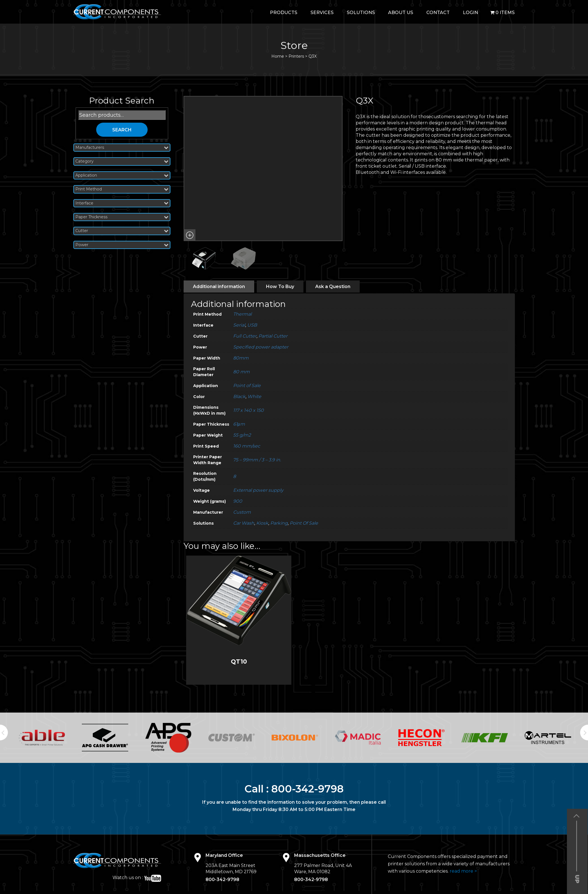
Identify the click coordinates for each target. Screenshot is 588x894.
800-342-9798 (307, 789)
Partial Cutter (273, 336)
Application (122, 175)
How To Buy (280, 287)
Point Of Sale (304, 523)
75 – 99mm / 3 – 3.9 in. (257, 460)
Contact (438, 13)
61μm (239, 424)
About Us (401, 13)
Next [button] (584, 733)
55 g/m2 (242, 435)
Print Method (122, 189)
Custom (242, 512)
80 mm (241, 372)
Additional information (219, 287)
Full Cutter (245, 336)
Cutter (122, 231)
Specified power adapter (261, 347)
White (254, 397)
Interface (122, 203)
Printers (296, 56)
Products (284, 13)
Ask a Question (333, 287)
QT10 (239, 661)
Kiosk (262, 523)
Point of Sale (247, 386)
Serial (239, 325)
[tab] (219, 287)
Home (278, 56)
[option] (42, 737)
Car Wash (244, 523)
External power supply (258, 490)
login (470, 13)
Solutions (361, 13)
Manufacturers (122, 148)
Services (322, 13)
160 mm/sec (247, 446)
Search (122, 130)
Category (122, 161)
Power (122, 245)
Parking (279, 523)
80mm (241, 358)
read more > (463, 871)
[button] (190, 235)
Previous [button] (4, 733)
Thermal (242, 314)
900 (238, 501)
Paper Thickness (122, 217)
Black (239, 397)
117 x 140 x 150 (248, 410)
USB (252, 325)
